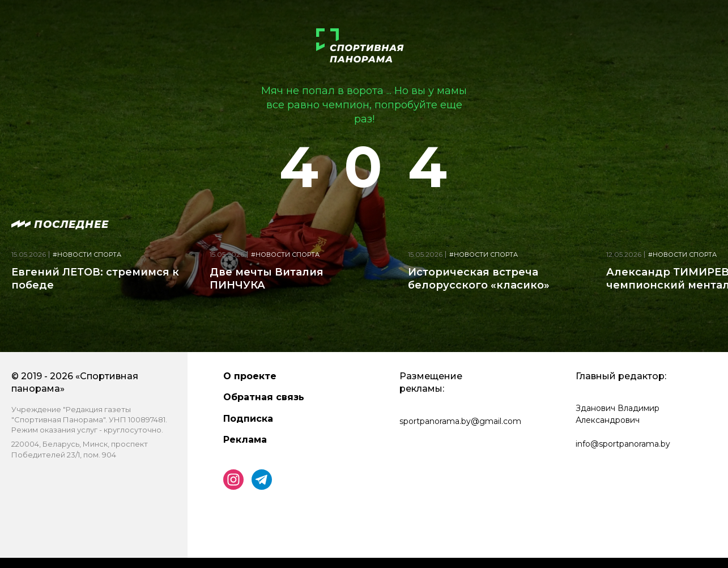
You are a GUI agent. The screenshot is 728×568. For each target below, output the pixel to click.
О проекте (250, 376)
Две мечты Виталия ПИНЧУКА (267, 279)
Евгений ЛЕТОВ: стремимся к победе (95, 279)
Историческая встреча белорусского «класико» (479, 279)
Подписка (248, 419)
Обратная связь (264, 397)
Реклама (245, 440)
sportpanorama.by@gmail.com (460, 421)
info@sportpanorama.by (623, 444)
